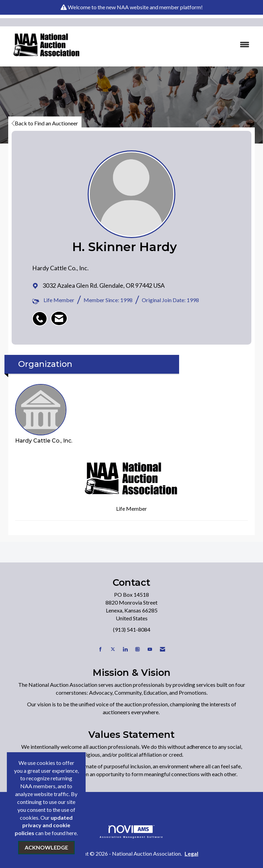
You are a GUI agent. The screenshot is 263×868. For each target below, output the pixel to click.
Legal (191, 853)
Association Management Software (131, 832)
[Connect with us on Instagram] (137, 649)
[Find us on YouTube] (150, 649)
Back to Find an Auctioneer (45, 123)
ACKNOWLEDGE (46, 847)
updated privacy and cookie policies (44, 825)
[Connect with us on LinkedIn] (125, 649)
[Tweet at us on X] (113, 649)
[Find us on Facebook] (101, 649)
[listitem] (41, 315)
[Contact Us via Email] (162, 649)
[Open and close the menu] (172, 45)
